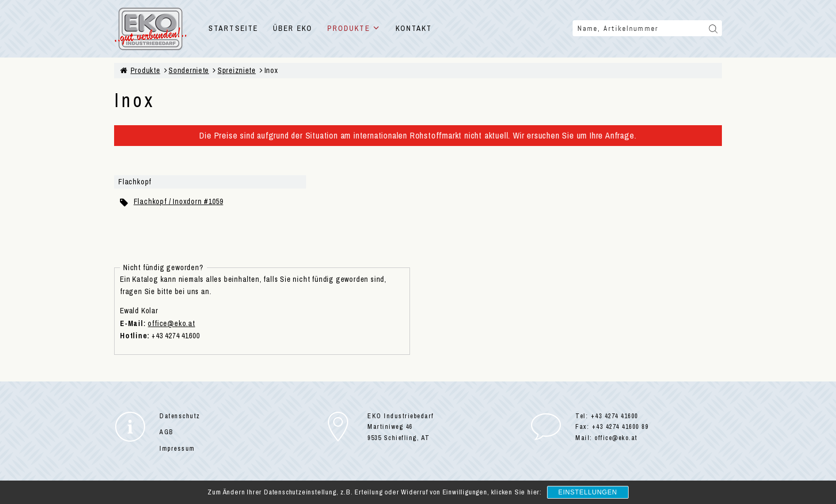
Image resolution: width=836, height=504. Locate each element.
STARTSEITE (233, 28)
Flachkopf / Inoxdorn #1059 (179, 201)
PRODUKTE (354, 28)
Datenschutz (180, 416)
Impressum (177, 449)
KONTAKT (414, 28)
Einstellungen (588, 492)
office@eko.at (171, 323)
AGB (166, 432)
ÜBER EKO (293, 28)
